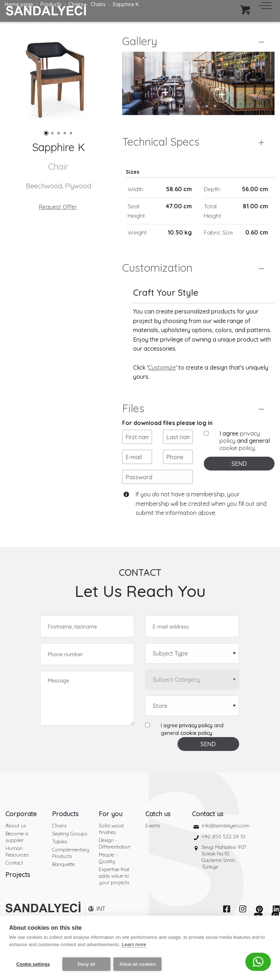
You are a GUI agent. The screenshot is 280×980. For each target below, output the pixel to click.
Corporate (21, 831)
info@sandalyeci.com (226, 843)
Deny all (86, 964)
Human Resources (17, 869)
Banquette (63, 881)
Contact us (208, 831)
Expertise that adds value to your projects (114, 893)
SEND (239, 481)
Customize (162, 385)
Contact (14, 880)
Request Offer (58, 207)
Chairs (59, 843)
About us (16, 843)
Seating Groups (70, 851)
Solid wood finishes (111, 846)
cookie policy (237, 465)
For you (111, 831)
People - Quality (108, 875)
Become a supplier (17, 854)
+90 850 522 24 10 (223, 854)
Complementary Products (70, 870)
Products (65, 831)
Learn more (134, 947)
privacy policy (196, 743)
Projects (18, 892)
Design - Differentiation (115, 861)
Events (153, 843)
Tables (60, 859)
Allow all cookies (140, 964)
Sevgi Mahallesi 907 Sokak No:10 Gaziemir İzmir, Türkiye (224, 874)
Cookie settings (33, 964)
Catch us (158, 831)
